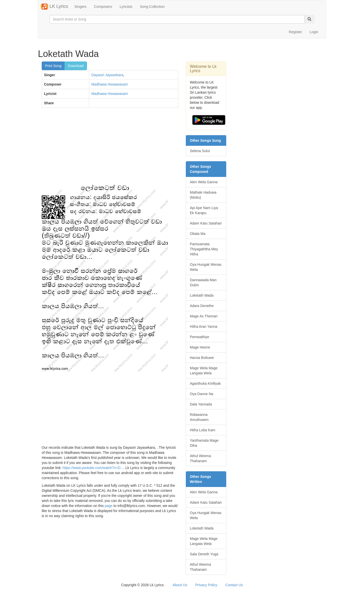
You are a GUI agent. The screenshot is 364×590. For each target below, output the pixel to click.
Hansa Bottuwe (202, 358)
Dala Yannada (201, 404)
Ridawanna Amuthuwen (199, 417)
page (109, 506)
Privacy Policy (206, 585)
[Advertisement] (110, 148)
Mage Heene (200, 347)
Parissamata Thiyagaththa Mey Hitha (204, 249)
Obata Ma (198, 234)
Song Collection (152, 7)
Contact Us (234, 585)
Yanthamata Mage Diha (204, 443)
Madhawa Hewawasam (110, 84)
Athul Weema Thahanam (200, 458)
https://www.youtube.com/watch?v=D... (93, 468)
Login (314, 32)
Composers (103, 7)
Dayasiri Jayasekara (107, 75)
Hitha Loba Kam (202, 430)
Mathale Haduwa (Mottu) (203, 195)
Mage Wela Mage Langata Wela (204, 371)
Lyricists (126, 7)
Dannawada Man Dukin (203, 282)
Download (76, 66)
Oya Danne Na (202, 394)
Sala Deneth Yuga (204, 554)
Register (295, 32)
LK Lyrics (54, 7)
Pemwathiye (199, 337)
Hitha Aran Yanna (203, 327)
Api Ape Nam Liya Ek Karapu (204, 210)
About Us (180, 585)
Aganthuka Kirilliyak (205, 383)
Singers (80, 7)
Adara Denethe (202, 306)
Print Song (53, 66)
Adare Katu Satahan (206, 223)
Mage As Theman (204, 316)
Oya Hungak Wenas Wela (206, 267)
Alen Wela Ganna (204, 182)
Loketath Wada (202, 295)
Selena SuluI (200, 151)
